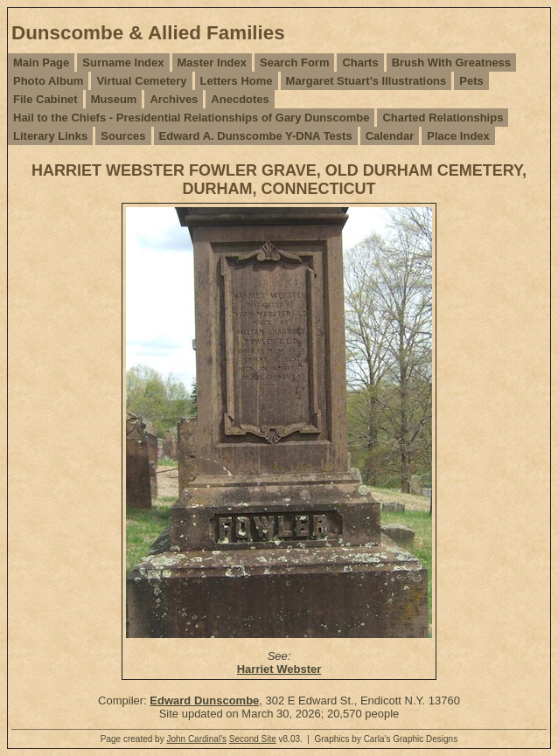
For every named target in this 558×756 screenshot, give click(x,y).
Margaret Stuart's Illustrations (366, 81)
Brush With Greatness (451, 62)
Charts (360, 62)
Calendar (390, 136)
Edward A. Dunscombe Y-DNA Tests (256, 136)
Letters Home (237, 81)
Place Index (458, 136)
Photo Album (48, 81)
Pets (471, 81)
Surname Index (123, 62)
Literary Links (50, 136)
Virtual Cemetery (141, 81)
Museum (114, 99)
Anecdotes (240, 99)
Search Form (294, 62)
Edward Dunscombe (204, 701)
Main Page (41, 62)
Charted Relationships (443, 118)
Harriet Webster (279, 669)
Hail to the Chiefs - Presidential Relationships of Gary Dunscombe (191, 118)
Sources (123, 136)
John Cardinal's (196, 739)
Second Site (253, 739)
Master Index (212, 62)
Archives (174, 99)
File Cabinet (45, 99)
